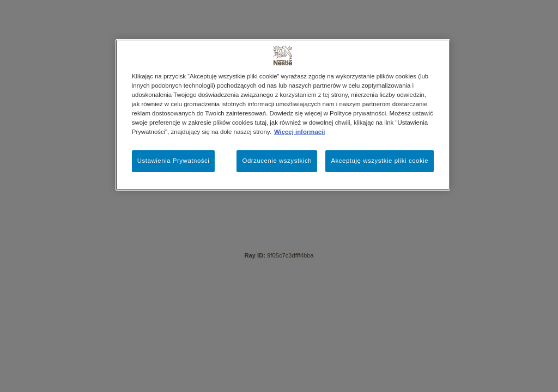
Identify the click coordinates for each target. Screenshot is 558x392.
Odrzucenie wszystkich (277, 161)
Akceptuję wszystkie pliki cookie (380, 161)
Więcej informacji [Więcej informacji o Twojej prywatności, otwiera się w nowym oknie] (299, 132)
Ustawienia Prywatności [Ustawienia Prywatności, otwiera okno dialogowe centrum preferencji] (174, 161)
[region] (283, 115)
